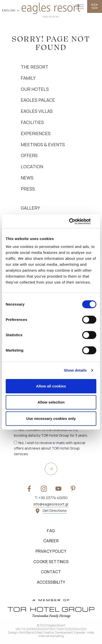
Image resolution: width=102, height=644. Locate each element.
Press (28, 189)
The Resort (35, 67)
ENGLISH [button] (9, 10)
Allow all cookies (51, 386)
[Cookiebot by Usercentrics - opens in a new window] (75, 221)
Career (51, 541)
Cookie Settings (51, 562)
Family (28, 78)
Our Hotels (35, 89)
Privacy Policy (51, 551)
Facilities (32, 122)
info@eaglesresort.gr (51, 504)
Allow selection (51, 402)
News (27, 178)
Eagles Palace (38, 100)
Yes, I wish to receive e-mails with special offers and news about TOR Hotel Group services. (50, 448)
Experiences (36, 133)
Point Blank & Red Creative (36, 632)
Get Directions (55, 511)
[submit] (51, 469)
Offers (29, 155)
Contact (51, 572)
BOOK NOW (95, 6)
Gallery (30, 208)
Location (32, 167)
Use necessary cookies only (51, 418)
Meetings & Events (43, 144)
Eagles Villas (37, 111)
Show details (75, 370)
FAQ (51, 531)
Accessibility (51, 582)
